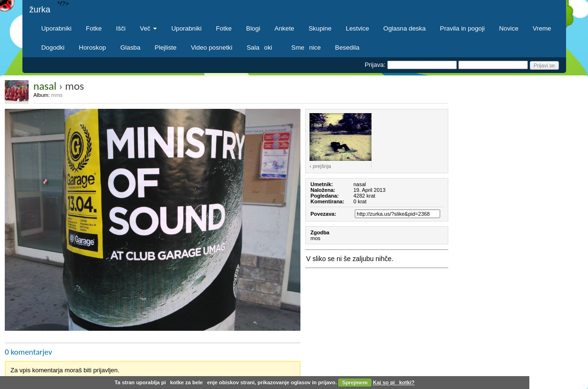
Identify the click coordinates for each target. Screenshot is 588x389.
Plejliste (165, 47)
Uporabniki (57, 28)
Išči (121, 28)
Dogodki (53, 47)
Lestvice (357, 28)
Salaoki (262, 47)
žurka (40, 10)
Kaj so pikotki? (394, 382)
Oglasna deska (405, 28)
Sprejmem (355, 382)
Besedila (347, 47)
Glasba (130, 47)
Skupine (320, 28)
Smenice (306, 47)
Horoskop (92, 47)
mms (57, 95)
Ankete (284, 28)
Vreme (542, 28)
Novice (509, 28)
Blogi (253, 28)
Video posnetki (211, 47)
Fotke (94, 28)
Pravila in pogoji (463, 28)
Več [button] (148, 28)
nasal (45, 86)
